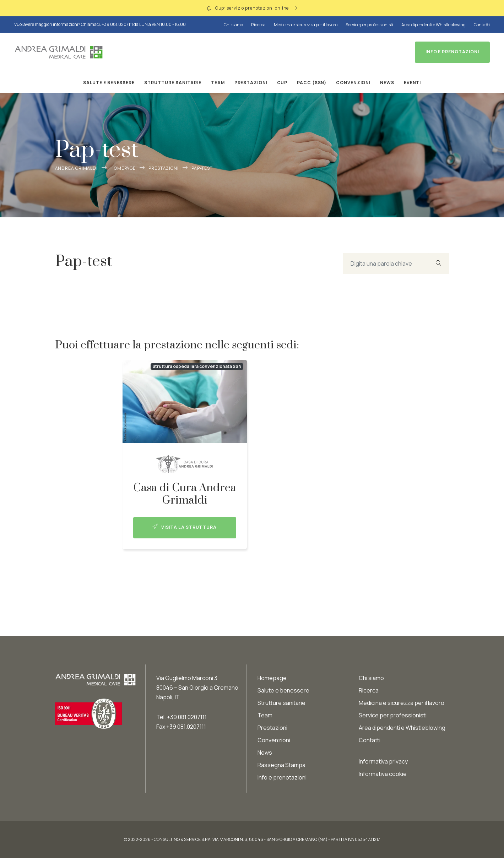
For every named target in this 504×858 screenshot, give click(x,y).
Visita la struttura (185, 527)
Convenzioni (353, 83)
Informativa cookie (383, 774)
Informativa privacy (383, 761)
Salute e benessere (109, 83)
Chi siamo (233, 25)
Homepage (123, 168)
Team (218, 83)
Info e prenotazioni (282, 777)
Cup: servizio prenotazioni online (252, 8)
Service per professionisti (369, 25)
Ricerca (258, 25)
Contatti (482, 25)
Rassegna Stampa (281, 765)
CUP (282, 83)
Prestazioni (251, 83)
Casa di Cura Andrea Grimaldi (185, 494)
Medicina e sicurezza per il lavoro (306, 25)
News (387, 83)
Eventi (412, 83)
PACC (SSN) (312, 83)
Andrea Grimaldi (77, 168)
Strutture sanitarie (173, 83)
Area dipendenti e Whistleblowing (433, 25)
